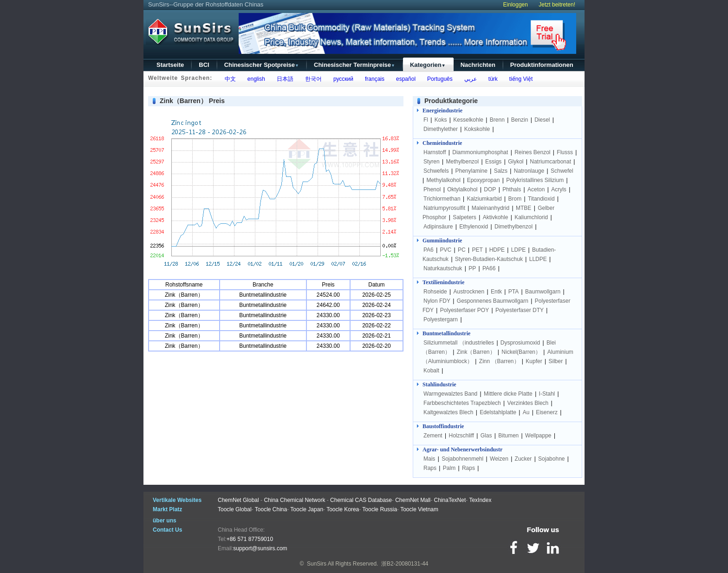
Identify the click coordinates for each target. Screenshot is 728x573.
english (255, 79)
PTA (513, 292)
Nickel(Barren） (521, 352)
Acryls (559, 189)
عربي (469, 79)
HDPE (497, 250)
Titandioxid (541, 199)
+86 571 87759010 (250, 539)
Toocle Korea (343, 509)
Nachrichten (478, 65)
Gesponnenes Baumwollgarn (493, 301)
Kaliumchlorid (531, 217)
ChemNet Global (238, 500)
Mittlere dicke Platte (508, 394)
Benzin (520, 120)
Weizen (499, 459)
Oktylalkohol (462, 189)
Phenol (432, 189)
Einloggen (516, 5)
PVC (446, 250)
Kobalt (431, 371)
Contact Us (167, 530)
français (373, 79)
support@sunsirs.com (260, 548)
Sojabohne (551, 459)
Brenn (497, 120)
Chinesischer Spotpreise (262, 65)
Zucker (523, 459)
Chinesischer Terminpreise (354, 65)
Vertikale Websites (177, 500)
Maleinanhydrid (491, 208)
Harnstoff (435, 152)
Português (438, 79)
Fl (426, 120)
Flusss (565, 152)
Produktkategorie (451, 101)
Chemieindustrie (442, 143)
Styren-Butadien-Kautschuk (489, 259)
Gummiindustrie (442, 241)
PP (472, 268)
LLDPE (538, 259)
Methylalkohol (443, 180)
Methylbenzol (462, 162)
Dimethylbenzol (513, 227)
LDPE (518, 250)
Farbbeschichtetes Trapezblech (462, 403)
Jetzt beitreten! (557, 5)
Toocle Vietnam (419, 509)
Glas (486, 436)
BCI (204, 65)
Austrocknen (469, 292)
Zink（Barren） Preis (192, 101)
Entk (496, 292)
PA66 (489, 268)
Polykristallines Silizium (535, 180)
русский (342, 79)
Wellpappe (538, 436)
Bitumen (508, 436)
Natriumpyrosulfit (444, 208)
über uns (165, 521)
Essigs (493, 162)
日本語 (283, 79)
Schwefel (562, 171)
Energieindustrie (442, 111)
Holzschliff (461, 436)
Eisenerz (547, 412)
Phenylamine (471, 171)
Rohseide (435, 292)
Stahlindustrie (439, 384)
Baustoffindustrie (443, 426)
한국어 (312, 79)
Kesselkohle (468, 120)
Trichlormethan (442, 199)
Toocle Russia (380, 509)
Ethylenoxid (474, 227)
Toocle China (271, 509)
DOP (490, 189)
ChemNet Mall (413, 500)
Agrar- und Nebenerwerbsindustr (462, 449)
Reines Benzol (532, 152)
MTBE (523, 208)
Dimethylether (441, 129)
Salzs (501, 171)
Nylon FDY (437, 301)
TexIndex (480, 500)
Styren (432, 162)
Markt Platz (167, 509)
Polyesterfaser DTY (520, 310)
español (404, 79)
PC (462, 250)
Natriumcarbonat (550, 162)
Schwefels (436, 171)
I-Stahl (547, 394)
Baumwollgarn (543, 292)
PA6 (429, 250)
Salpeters (465, 217)
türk (491, 79)
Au (526, 412)
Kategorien (428, 65)
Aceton (536, 189)
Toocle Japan (307, 509)
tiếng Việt (519, 79)
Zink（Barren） (476, 352)
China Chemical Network (294, 500)
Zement (433, 436)
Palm (449, 468)
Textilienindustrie (443, 282)
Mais (429, 459)
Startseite (170, 65)
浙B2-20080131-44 (405, 564)
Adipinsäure (438, 227)
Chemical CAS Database (361, 500)
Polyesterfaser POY (465, 310)
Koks (441, 120)
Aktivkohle (496, 217)
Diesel (542, 120)
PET (478, 250)
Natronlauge (529, 171)
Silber (556, 361)
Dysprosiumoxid (520, 343)
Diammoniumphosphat (480, 152)
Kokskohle (477, 129)
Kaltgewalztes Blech (448, 412)
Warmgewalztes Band (450, 394)
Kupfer (534, 361)
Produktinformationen (542, 65)
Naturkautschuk (443, 268)
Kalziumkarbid (484, 199)
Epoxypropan (484, 180)
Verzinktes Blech (528, 403)
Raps (430, 468)
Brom (515, 199)
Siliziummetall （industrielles (459, 343)
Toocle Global (235, 509)
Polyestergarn (441, 319)
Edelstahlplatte (498, 412)
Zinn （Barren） (499, 361)
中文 (229, 79)
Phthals (512, 189)
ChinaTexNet (450, 500)
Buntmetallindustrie (446, 333)
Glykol (516, 162)
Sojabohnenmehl (462, 459)
